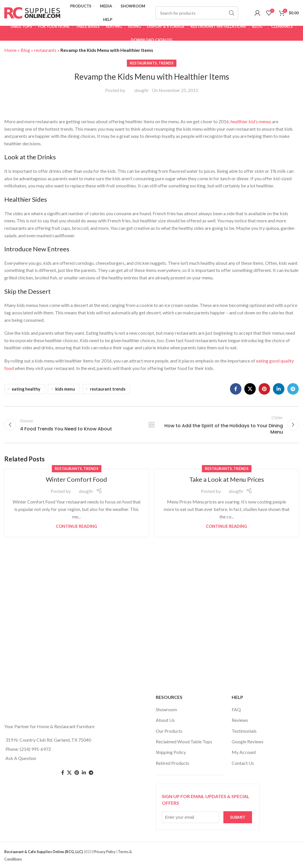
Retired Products (173, 763)
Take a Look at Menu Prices (227, 479)
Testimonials (244, 731)
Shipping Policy (171, 752)
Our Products (169, 731)
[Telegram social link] (293, 389)
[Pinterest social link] (264, 389)
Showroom (166, 709)
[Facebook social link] (236, 389)
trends (166, 63)
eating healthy (26, 389)
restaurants (45, 50)
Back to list (152, 425)
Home (10, 50)
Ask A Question (21, 758)
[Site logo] (32, 12)
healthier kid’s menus (251, 121)
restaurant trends (108, 389)
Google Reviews (248, 741)
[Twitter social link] (69, 773)
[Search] (197, 13)
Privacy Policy (105, 852)
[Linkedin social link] (279, 389)
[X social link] (250, 389)
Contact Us (243, 763)
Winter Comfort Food (76, 479)
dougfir (142, 90)
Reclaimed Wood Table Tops (184, 741)
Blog (25, 50)
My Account (244, 752)
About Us (165, 720)
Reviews (240, 720)
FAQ (236, 709)
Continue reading (76, 526)
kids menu (65, 389)
